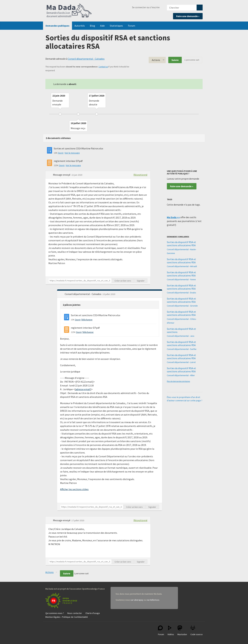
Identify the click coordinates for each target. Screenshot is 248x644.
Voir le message (72, 153)
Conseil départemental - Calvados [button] (83, 294)
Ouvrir (61, 153)
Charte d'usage (93, 613)
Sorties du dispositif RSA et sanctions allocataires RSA (181, 244)
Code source (197, 631)
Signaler (141, 281)
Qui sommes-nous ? (55, 613)
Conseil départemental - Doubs (181, 293)
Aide (102, 26)
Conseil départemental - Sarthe (182, 349)
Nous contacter (75, 613)
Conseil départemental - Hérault (182, 266)
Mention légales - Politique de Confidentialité (67, 617)
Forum (132, 26)
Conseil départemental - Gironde (182, 306)
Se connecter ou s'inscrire (146, 7)
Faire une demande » (188, 16)
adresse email (83, 389)
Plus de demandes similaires (178, 381)
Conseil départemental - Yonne (181, 279)
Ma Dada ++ (173, 217)
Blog (92, 26)
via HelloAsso (153, 600)
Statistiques (116, 26)
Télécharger (87, 320)
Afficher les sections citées (74, 489)
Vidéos (171, 631)
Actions (156, 60)
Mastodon (182, 631)
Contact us (103, 67)
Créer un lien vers (123, 281)
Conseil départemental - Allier (181, 375)
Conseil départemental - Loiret (181, 362)
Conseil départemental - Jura (181, 336)
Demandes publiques (57, 26)
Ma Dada (69, 11)
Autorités (80, 26)
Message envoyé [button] (62, 175)
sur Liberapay (137, 600)
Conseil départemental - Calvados (86, 59)
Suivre (175, 60)
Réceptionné (140, 175)
